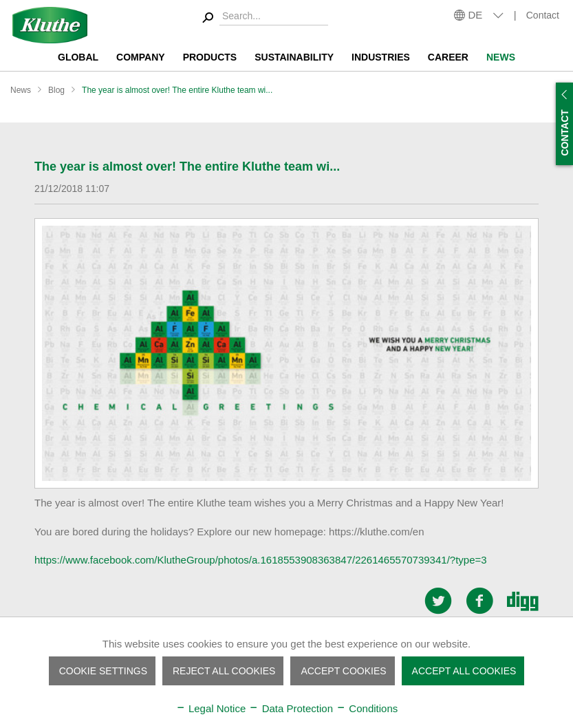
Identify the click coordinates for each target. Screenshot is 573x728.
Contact (543, 15)
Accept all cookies (464, 671)
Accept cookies (343, 671)
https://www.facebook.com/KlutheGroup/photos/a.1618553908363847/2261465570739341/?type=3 (261, 560)
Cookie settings (103, 671)
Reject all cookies (224, 671)
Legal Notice (211, 708)
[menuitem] (263, 18)
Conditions (367, 708)
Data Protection (291, 708)
